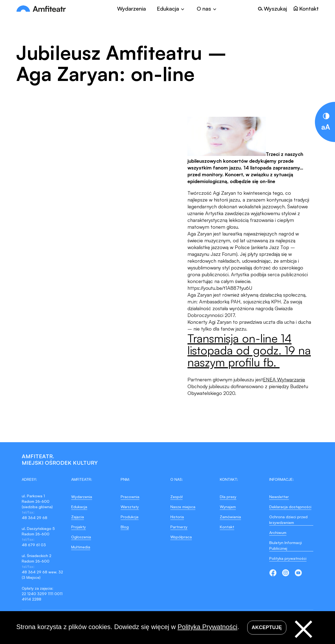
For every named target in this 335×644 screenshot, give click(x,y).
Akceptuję (267, 627)
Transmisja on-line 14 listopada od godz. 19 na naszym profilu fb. (249, 350)
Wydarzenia (132, 9)
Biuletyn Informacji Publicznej (286, 545)
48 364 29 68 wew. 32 (42, 572)
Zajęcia (78, 517)
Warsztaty (130, 507)
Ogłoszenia (81, 537)
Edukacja (79, 507)
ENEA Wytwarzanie (284, 379)
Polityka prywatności (288, 558)
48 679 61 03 (34, 545)
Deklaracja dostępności (290, 507)
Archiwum (278, 533)
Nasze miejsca (183, 507)
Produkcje (130, 517)
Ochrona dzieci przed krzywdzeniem (288, 520)
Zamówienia (230, 517)
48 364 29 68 (35, 518)
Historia (177, 517)
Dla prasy (228, 497)
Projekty (79, 527)
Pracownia (130, 497)
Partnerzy (179, 527)
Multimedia (81, 547)
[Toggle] (171, 9)
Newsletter (279, 497)
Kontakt (227, 527)
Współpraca (181, 537)
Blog (125, 527)
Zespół (176, 497)
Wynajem (228, 507)
